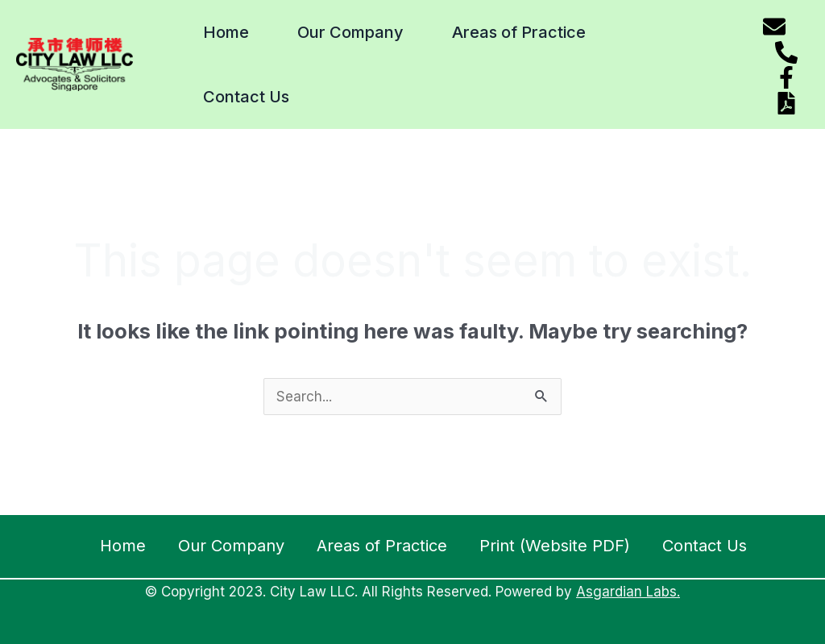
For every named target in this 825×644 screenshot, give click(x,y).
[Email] (774, 27)
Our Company (350, 32)
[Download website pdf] (786, 103)
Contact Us (246, 97)
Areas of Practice (519, 32)
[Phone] (786, 52)
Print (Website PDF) (555, 546)
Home (226, 32)
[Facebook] (786, 77)
